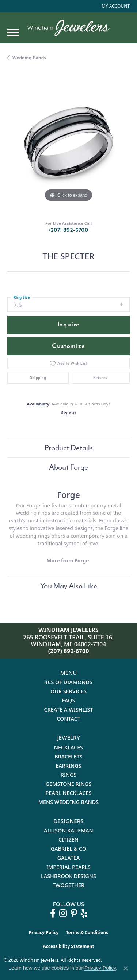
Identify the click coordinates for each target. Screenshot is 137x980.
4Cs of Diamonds (68, 682)
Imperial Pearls (68, 867)
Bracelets (68, 756)
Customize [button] (68, 346)
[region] (68, 143)
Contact (68, 719)
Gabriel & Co (68, 849)
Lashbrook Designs (68, 876)
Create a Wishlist (69, 709)
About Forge (68, 467)
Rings (69, 775)
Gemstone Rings (68, 784)
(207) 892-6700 (69, 230)
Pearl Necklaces (68, 793)
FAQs (69, 700)
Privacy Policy (44, 932)
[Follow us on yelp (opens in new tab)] (84, 913)
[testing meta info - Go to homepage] (68, 28)
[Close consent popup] (126, 968)
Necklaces (68, 747)
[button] (115, 6)
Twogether (68, 885)
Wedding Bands (29, 58)
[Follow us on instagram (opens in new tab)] (63, 913)
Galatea (69, 858)
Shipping (38, 378)
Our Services (68, 691)
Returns (100, 378)
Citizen (68, 840)
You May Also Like (69, 586)
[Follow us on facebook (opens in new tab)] (53, 913)
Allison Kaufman (68, 830)
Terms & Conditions (87, 932)
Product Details (69, 448)
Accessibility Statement (68, 946)
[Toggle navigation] (13, 32)
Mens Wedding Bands (69, 802)
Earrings (68, 766)
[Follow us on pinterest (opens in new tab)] (74, 913)
